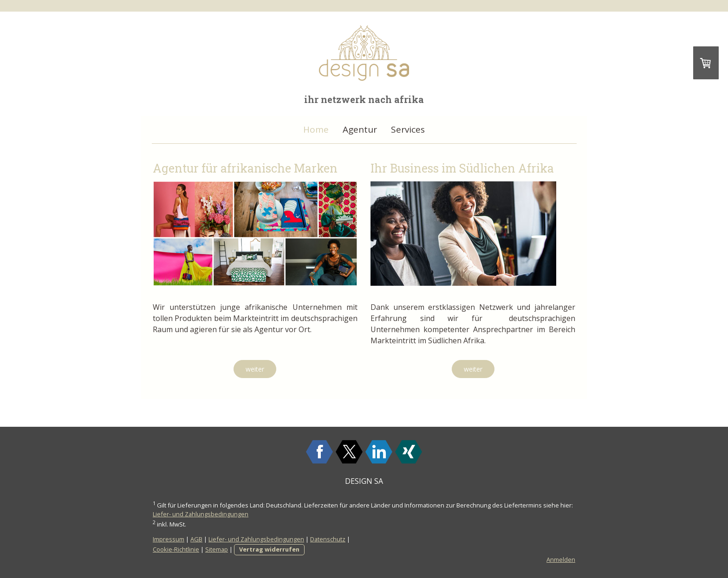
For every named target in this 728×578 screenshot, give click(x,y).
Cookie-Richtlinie (176, 549)
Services (408, 129)
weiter (255, 369)
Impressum (169, 539)
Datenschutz (328, 539)
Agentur (360, 129)
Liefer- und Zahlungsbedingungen (201, 514)
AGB (196, 539)
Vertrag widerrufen (269, 549)
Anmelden (561, 559)
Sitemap (217, 549)
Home (316, 129)
